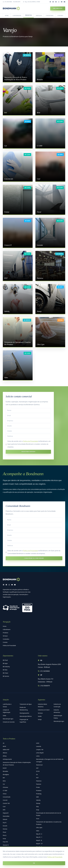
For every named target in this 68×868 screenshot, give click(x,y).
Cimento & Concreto (9, 722)
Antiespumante (7, 759)
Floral (4, 832)
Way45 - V (39, 847)
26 (4, 743)
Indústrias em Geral (44, 710)
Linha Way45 (40, 753)
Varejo (40, 719)
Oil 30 (38, 771)
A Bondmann (7, 629)
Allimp (5, 756)
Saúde (40, 716)
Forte (4, 839)
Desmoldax (6, 816)
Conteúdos (6, 639)
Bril (4, 778)
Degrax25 (6, 813)
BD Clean (27, 88)
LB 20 (4, 851)
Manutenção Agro (8, 719)
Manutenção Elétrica (26, 716)
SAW (37, 797)
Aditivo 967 (6, 750)
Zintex (38, 853)
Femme (5, 829)
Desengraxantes (24, 713)
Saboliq (38, 800)
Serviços (5, 636)
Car (4, 784)
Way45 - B (39, 840)
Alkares (5, 753)
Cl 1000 (5, 791)
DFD (4, 810)
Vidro (38, 831)
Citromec (5, 787)
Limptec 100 (40, 750)
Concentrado (7, 797)
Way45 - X (39, 850)
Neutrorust (39, 765)
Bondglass (6, 774)
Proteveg (39, 794)
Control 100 (6, 803)
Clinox (5, 794)
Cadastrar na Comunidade (34, 558)
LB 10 (4, 848)
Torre (38, 819)
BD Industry (59, 55)
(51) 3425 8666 (8, 2)
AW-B (4, 746)
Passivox (39, 784)
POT (37, 778)
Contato (5, 642)
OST (37, 768)
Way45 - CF (39, 844)
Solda (4, 716)
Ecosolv (5, 826)
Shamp (38, 803)
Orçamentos (58, 8)
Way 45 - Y (39, 837)
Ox (37, 774)
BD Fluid (5, 660)
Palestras (39, 781)
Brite (4, 781)
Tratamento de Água (26, 704)
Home (5, 626)
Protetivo (39, 791)
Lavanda (39, 746)
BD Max (61, 320)
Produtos (5, 633)
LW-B (38, 743)
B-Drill (5, 768)
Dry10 (5, 823)
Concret (5, 800)
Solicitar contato (28, 452)
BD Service (27, 55)
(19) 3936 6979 (17, 2)
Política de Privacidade (55, 867)
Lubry (38, 756)
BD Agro (28, 121)
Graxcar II (6, 845)
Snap (38, 810)
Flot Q (5, 835)
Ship (37, 807)
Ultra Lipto (39, 828)
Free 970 (5, 842)
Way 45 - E (39, 834)
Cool (4, 807)
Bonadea (5, 771)
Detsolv (5, 819)
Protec (38, 787)
